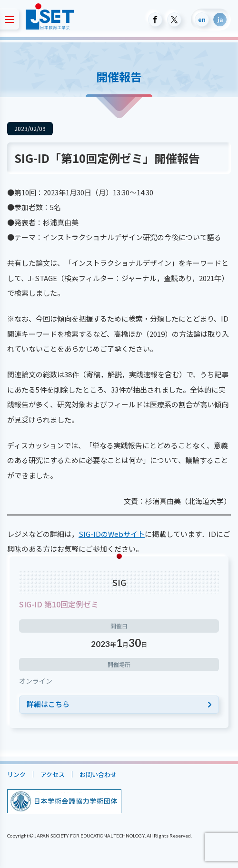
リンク (16, 774)
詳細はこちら (48, 704)
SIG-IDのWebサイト (112, 534)
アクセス (53, 774)
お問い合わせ (98, 774)
